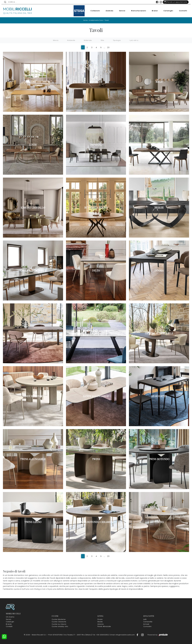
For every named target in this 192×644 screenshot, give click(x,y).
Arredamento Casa (96, 20)
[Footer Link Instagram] (142, 635)
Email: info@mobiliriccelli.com (123, 635)
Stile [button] (102, 40)
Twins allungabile (33, 459)
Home (84, 20)
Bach (159, 82)
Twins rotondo (159, 459)
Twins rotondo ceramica (96, 522)
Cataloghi (167, 11)
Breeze (159, 208)
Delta (96, 270)
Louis (33, 145)
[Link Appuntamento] (174, 2)
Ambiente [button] (71, 40)
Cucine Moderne (59, 619)
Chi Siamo (10, 617)
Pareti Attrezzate (104, 626)
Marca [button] (56, 40)
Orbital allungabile (159, 333)
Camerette (148, 622)
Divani (100, 619)
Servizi (121, 11)
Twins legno (33, 522)
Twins (96, 459)
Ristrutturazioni (137, 11)
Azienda (108, 11)
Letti (145, 619)
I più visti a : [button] (134, 40)
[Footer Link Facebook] (138, 635)
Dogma (159, 270)
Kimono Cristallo (33, 208)
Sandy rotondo (33, 396)
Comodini (147, 626)
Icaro (96, 333)
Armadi (146, 624)
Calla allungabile (33, 270)
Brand (153, 11)
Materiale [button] (88, 40)
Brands (9, 624)
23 (108, 47)
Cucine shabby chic (60, 626)
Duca (33, 333)
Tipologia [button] (117, 40)
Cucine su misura (59, 624)
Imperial (96, 145)
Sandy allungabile (96, 396)
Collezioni (94, 11)
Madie (100, 622)
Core (33, 82)
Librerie (101, 624)
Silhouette (159, 396)
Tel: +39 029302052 (101, 635)
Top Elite (96, 82)
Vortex (159, 522)
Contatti (182, 11)
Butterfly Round (96, 208)
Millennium (159, 145)
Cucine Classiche (59, 622)
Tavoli (107, 20)
